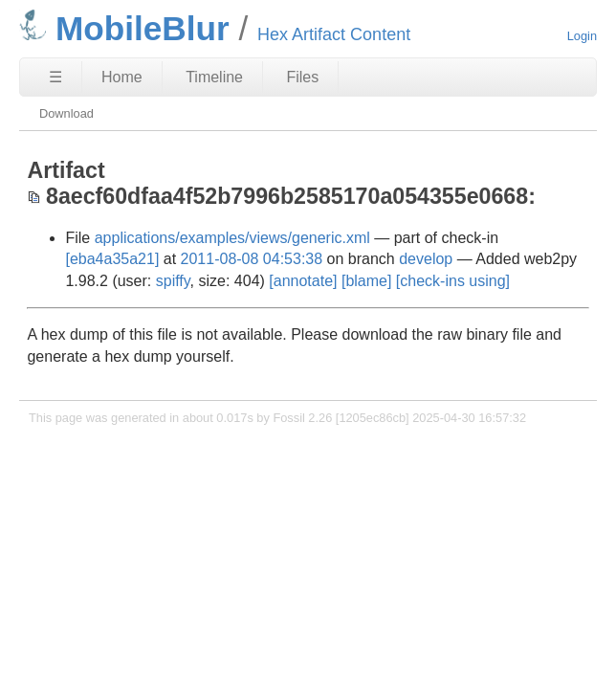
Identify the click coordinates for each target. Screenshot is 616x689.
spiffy (173, 281)
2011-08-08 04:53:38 (252, 259)
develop (426, 259)
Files (302, 77)
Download (66, 113)
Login (582, 36)
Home (122, 77)
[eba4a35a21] (112, 259)
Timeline (214, 77)
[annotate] (303, 281)
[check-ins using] (453, 281)
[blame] (366, 281)
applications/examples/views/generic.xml (232, 238)
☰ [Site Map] (55, 77)
